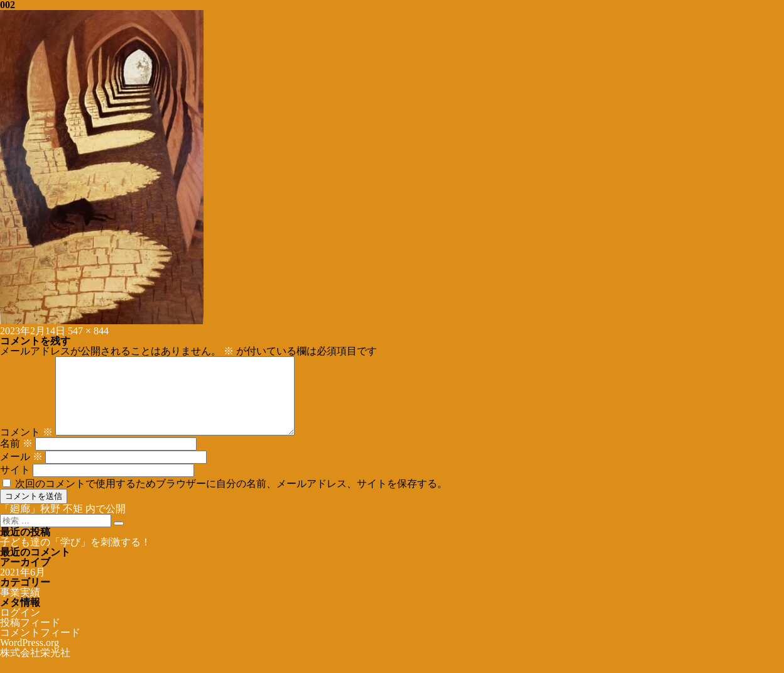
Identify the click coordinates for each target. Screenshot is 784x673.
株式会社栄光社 (35, 668)
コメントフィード (40, 648)
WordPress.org (30, 658)
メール (21, 472)
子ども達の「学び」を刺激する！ (75, 557)
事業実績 (20, 607)
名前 (16, 458)
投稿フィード (30, 637)
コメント (26, 447)
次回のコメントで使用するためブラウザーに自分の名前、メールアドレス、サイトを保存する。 (231, 499)
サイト (15, 485)
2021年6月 (23, 587)
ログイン (20, 627)
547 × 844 (88, 331)
